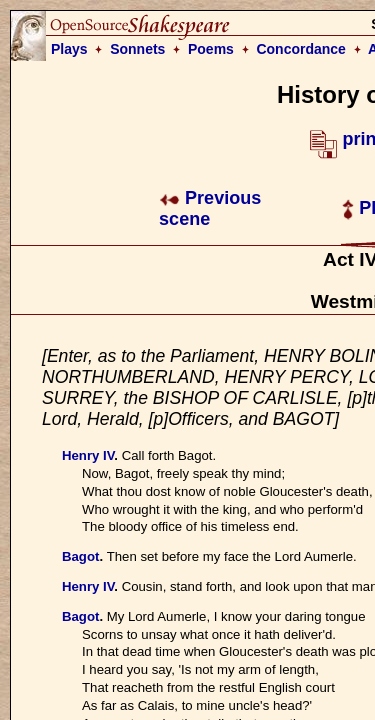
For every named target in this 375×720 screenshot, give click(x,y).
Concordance (300, 49)
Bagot (80, 556)
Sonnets (137, 49)
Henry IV (88, 455)
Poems (211, 49)
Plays (69, 49)
